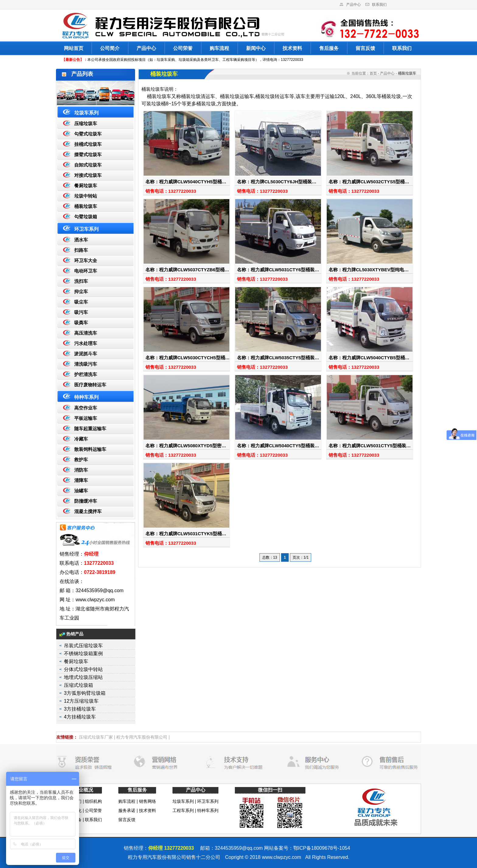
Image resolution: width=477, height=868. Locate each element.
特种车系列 (86, 397)
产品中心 (353, 5)
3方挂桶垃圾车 (80, 709)
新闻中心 (256, 48)
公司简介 (110, 48)
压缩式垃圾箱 (78, 685)
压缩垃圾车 (86, 123)
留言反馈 (365, 48)
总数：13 (270, 557)
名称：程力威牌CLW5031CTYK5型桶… (186, 534)
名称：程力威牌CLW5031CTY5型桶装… (370, 446)
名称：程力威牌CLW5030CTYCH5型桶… (188, 358)
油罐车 (81, 491)
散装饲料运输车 (90, 449)
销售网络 (148, 801)
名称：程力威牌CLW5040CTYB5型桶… (369, 358)
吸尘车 (81, 302)
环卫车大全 (86, 260)
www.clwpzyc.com (282, 857)
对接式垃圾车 (88, 175)
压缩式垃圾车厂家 (96, 737)
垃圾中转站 (86, 196)
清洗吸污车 (86, 364)
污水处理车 (86, 343)
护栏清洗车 (86, 374)
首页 (373, 73)
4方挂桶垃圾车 (80, 717)
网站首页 (74, 48)
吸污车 (81, 312)
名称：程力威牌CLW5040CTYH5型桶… (186, 182)
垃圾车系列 (86, 113)
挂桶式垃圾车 (88, 144)
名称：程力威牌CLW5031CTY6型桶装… (278, 270)
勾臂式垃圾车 (88, 134)
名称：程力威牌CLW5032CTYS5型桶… (369, 182)
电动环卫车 (86, 271)
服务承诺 (127, 810)
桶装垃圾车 (86, 206)
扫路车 (81, 250)
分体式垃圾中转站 (83, 669)
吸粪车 (81, 323)
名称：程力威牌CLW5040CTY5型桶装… (278, 446)
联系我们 (379, 5)
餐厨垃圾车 (86, 186)
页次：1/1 (301, 557)
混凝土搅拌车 (88, 511)
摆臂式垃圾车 (88, 155)
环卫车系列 (86, 229)
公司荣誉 (183, 48)
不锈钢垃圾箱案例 (83, 654)
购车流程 (219, 48)
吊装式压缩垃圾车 (83, 646)
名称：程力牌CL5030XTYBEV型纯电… (369, 270)
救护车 (81, 460)
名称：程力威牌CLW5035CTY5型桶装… (278, 358)
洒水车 (81, 240)
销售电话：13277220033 (171, 191)
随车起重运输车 (90, 429)
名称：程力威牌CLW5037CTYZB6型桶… (187, 270)
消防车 (81, 470)
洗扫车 (81, 281)
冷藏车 (81, 439)
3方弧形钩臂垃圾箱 (85, 693)
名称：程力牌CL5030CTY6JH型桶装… (277, 182)
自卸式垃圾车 (88, 165)
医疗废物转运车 (90, 385)
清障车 (81, 480)
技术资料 (292, 48)
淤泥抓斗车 (86, 354)
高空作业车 (86, 408)
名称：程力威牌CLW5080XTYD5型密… (186, 446)
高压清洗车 (86, 333)
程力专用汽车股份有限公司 (142, 737)
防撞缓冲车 (86, 501)
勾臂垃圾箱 (86, 217)
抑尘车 (81, 292)
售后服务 (329, 48)
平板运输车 (86, 418)
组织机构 (93, 801)
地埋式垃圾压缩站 (83, 677)
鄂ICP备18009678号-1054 (322, 848)
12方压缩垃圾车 (81, 701)
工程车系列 (183, 810)
